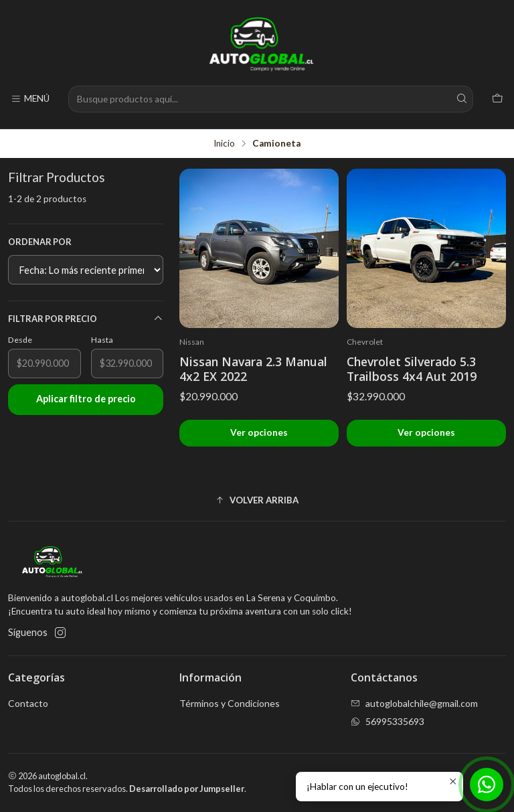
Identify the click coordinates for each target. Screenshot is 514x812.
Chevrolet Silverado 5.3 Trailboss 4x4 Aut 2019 (412, 369)
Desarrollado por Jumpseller (187, 789)
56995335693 (388, 721)
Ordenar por (40, 242)
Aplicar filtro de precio (86, 399)
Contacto (28, 703)
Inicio (224, 144)
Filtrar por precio (86, 319)
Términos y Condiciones (230, 703)
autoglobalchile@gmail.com (414, 703)
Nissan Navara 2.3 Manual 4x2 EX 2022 (253, 369)
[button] (257, 500)
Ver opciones (259, 432)
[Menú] (30, 99)
